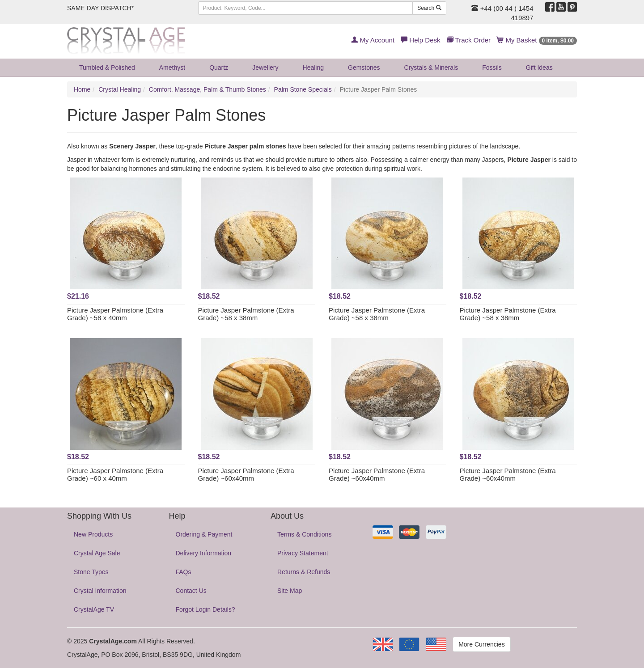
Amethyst (172, 68)
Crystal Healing (120, 89)
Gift (539, 68)
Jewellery (265, 68)
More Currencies (481, 644)
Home (82, 89)
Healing (313, 68)
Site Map (290, 591)
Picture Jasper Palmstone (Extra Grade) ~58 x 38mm (246, 314)
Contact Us (191, 591)
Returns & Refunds (304, 572)
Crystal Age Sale (97, 553)
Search (429, 8)
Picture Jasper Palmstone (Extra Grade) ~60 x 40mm (115, 474)
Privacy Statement (303, 553)
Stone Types (91, 572)
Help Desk (420, 40)
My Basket (537, 40)
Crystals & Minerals (431, 68)
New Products (93, 534)
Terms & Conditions (304, 534)
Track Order (469, 40)
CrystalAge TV (94, 609)
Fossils (492, 68)
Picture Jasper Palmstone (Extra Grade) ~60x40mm (246, 474)
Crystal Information (100, 591)
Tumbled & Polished (107, 68)
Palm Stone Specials (303, 89)
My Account (373, 40)
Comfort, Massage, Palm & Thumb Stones (208, 89)
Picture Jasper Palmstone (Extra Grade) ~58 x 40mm (115, 314)
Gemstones (364, 68)
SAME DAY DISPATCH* (100, 8)
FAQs (184, 572)
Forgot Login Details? (205, 609)
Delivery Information (204, 553)
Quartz (219, 68)
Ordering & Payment (204, 534)
